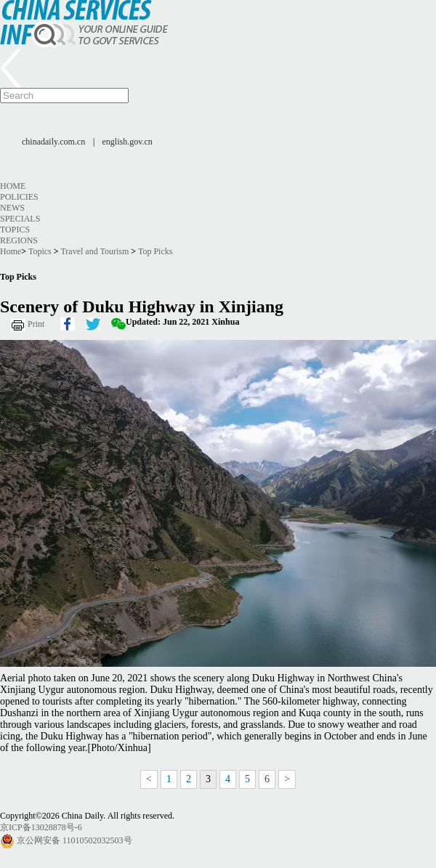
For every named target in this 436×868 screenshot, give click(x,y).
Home (13, 186)
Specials (20, 219)
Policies (19, 197)
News (12, 208)
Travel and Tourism (94, 251)
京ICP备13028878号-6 (41, 827)
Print (36, 324)
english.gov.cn (128, 142)
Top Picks (156, 251)
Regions (19, 240)
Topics (15, 230)
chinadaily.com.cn (53, 142)
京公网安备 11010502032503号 (74, 840)
